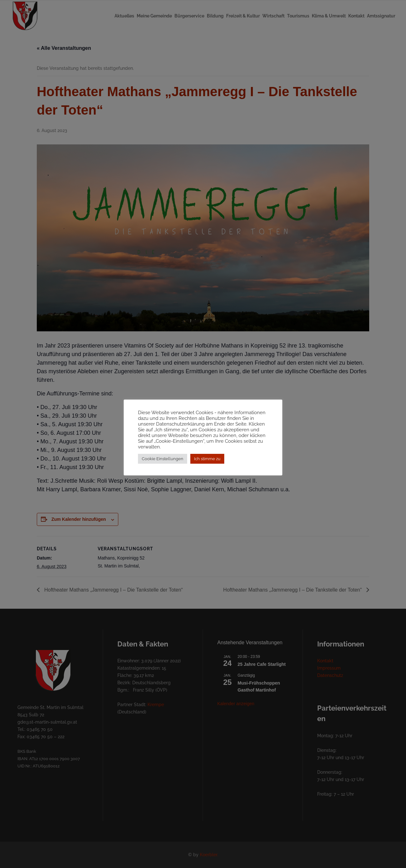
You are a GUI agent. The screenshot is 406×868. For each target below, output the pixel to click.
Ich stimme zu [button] (207, 459)
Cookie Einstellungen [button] (163, 459)
